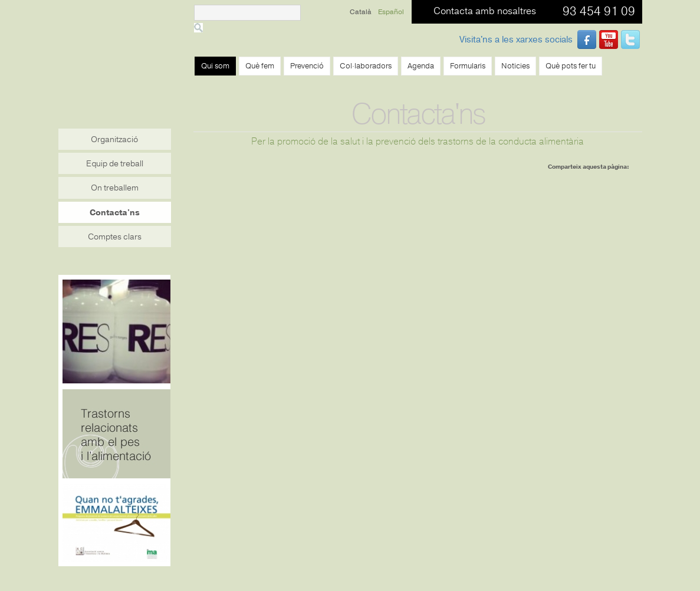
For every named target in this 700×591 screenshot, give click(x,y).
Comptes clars (115, 237)
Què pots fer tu (571, 66)
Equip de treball (115, 164)
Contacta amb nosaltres (485, 11)
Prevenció (307, 66)
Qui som (215, 66)
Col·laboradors (366, 66)
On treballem (115, 188)
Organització (114, 139)
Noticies (515, 66)
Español (391, 12)
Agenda (421, 66)
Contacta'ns (115, 213)
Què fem (260, 66)
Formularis (468, 66)
